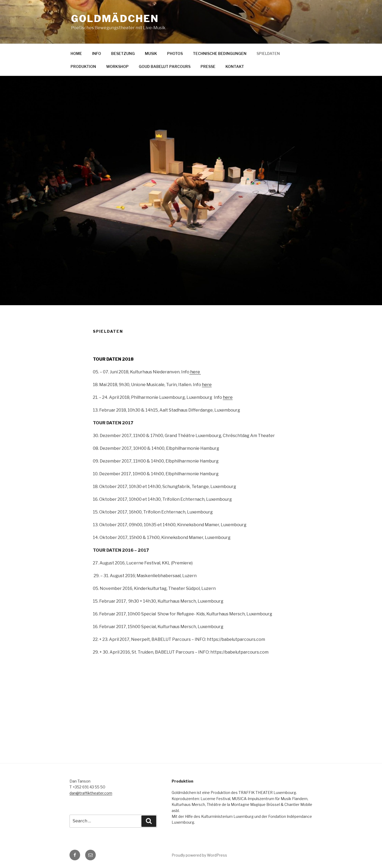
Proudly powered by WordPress (199, 855)
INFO (97, 53)
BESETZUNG (123, 53)
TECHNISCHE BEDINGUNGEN (220, 53)
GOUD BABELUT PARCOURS (165, 66)
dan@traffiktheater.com (91, 793)
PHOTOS (175, 53)
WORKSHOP (117, 66)
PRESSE (208, 66)
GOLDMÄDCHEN (115, 19)
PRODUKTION (83, 66)
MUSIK (151, 53)
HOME (76, 53)
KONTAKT (235, 66)
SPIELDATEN (268, 53)
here (195, 372)
